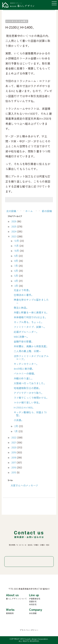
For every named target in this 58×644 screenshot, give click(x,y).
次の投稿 (11, 211)
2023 (14, 236)
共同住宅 (33, 604)
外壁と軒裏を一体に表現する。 (31, 312)
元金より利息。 (23, 290)
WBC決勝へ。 (21, 337)
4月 (17, 281)
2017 (14, 462)
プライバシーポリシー (29, 630)
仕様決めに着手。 (24, 295)
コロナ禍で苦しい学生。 (28, 402)
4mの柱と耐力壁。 (24, 369)
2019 (14, 452)
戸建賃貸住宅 (35, 599)
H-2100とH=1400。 (24, 407)
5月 (17, 276)
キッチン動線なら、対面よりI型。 (30, 414)
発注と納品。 (21, 308)
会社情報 (33, 613)
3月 (17, 286)
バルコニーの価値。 (25, 373)
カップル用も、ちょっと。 (29, 322)
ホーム (29, 211)
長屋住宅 (33, 601)
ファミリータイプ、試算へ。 (30, 327)
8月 (17, 261)
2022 (14, 437)
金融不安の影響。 (24, 341)
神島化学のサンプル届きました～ (31, 301)
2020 (14, 447)
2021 (14, 442)
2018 (14, 457)
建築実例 (10, 613)
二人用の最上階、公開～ (28, 351)
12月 (17, 241)
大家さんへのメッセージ (24, 485)
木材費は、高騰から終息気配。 (31, 346)
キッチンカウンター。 (26, 364)
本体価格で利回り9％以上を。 (31, 317)
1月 (16, 431)
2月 (17, 426)
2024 (14, 231)
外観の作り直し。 (24, 378)
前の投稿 (47, 211)
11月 (17, 246)
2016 (14, 467)
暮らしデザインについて (16, 599)
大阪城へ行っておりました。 (30, 383)
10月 (17, 251)
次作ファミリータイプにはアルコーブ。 (31, 357)
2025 (14, 226)
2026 (14, 221)
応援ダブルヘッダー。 (26, 332)
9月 (16, 256)
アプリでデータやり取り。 (29, 393)
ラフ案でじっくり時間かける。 (31, 398)
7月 (16, 266)
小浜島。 (19, 420)
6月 (17, 271)
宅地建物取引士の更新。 (28, 388)
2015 (14, 472)
